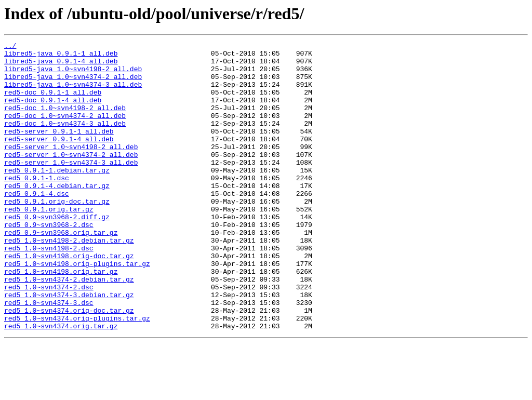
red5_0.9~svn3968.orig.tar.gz (61, 271)
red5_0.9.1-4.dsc (37, 224)
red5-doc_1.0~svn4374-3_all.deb (65, 140)
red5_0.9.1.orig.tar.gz (49, 243)
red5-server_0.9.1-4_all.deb (59, 159)
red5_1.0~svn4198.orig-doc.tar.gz (69, 299)
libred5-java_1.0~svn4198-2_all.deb (73, 75)
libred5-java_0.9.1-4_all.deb (61, 65)
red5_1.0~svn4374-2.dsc (49, 337)
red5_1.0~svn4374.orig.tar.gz (61, 383)
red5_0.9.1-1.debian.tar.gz (57, 196)
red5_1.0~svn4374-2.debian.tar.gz (69, 327)
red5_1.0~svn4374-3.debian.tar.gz (69, 346)
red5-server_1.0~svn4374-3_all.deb (71, 187)
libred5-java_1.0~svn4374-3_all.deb (73, 94)
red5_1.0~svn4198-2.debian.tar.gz (69, 281)
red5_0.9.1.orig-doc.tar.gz (57, 234)
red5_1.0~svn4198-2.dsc (49, 290)
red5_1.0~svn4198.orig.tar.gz (61, 318)
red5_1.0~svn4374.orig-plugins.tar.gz (77, 374)
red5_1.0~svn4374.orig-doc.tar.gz (69, 365)
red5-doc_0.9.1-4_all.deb (53, 112)
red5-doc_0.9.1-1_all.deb (53, 103)
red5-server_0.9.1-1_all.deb (59, 150)
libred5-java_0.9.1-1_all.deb (61, 56)
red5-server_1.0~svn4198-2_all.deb (71, 168)
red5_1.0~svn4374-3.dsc (49, 355)
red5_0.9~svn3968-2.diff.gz (57, 252)
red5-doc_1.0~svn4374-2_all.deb (65, 131)
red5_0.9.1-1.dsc (37, 206)
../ (10, 47)
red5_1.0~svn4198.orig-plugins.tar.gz (77, 309)
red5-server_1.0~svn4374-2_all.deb (71, 178)
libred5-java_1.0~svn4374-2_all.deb (73, 84)
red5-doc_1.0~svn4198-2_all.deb (65, 122)
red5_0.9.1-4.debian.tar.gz (57, 215)
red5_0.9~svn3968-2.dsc (49, 262)
